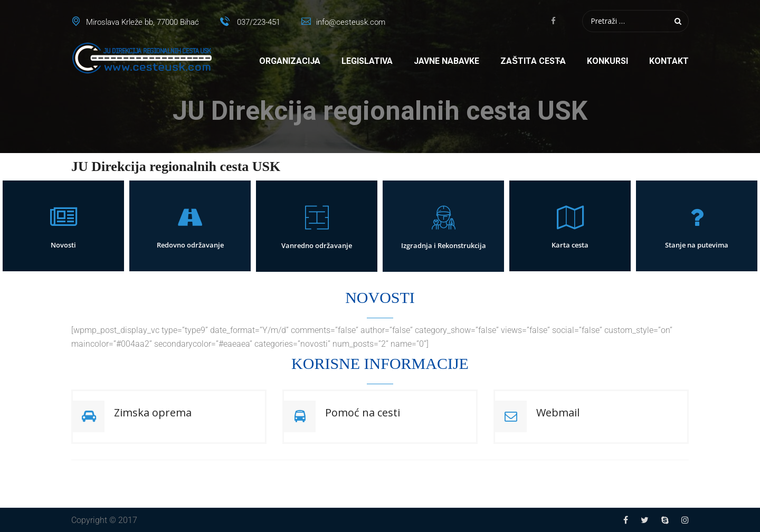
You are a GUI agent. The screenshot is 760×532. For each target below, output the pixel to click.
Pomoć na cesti (363, 412)
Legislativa (367, 61)
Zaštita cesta (533, 61)
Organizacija (290, 61)
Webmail (558, 412)
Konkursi (607, 61)
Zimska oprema (153, 412)
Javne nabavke (446, 61)
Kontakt (669, 61)
